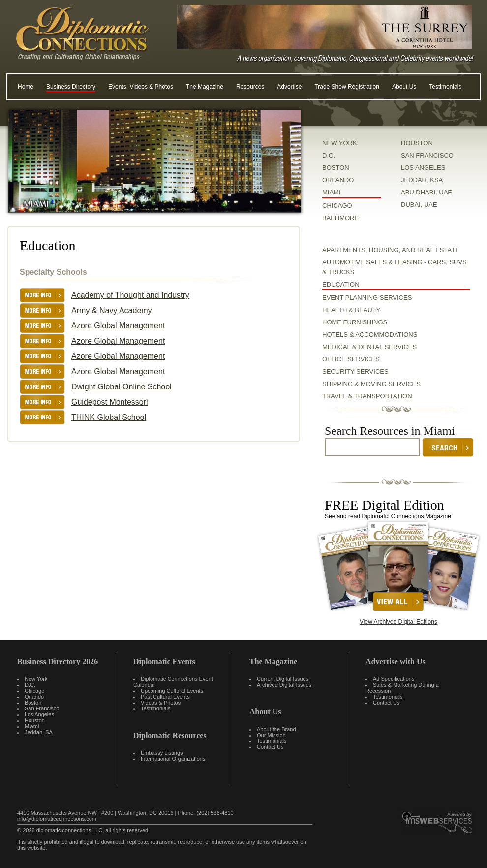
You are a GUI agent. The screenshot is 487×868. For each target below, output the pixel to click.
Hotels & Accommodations (370, 335)
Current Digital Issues (283, 679)
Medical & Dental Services (369, 347)
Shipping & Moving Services (371, 384)
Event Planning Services (367, 298)
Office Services (351, 359)
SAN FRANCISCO (427, 155)
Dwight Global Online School (122, 387)
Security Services (355, 371)
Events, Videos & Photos (141, 87)
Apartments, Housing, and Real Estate (391, 250)
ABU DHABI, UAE (426, 192)
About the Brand (276, 729)
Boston (33, 703)
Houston (35, 720)
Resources (250, 87)
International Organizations (173, 759)
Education (341, 284)
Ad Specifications (394, 679)
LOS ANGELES (423, 168)
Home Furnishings (355, 322)
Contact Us (270, 747)
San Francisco (42, 708)
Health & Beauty (351, 310)
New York (36, 679)
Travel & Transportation (367, 396)
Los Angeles (39, 714)
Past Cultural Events (165, 697)
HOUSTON (417, 143)
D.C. (329, 155)
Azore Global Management (118, 326)
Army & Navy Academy (112, 310)
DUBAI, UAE (419, 205)
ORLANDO (338, 180)
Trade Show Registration (347, 87)
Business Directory (71, 87)
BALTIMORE (340, 218)
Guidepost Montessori (110, 402)
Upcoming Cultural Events (172, 691)
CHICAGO (337, 206)
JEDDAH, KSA (422, 180)
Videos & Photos (161, 703)
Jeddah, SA (39, 732)
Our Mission (271, 735)
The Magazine (205, 87)
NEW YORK (340, 143)
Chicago (34, 691)
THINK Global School (109, 417)
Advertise (289, 87)
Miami (32, 726)
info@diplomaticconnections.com (57, 819)
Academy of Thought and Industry (130, 295)
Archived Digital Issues (284, 685)
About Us (404, 87)
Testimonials (445, 87)
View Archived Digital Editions (398, 622)
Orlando (34, 697)
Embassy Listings (162, 753)
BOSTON (336, 168)
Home (26, 87)
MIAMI (332, 192)
